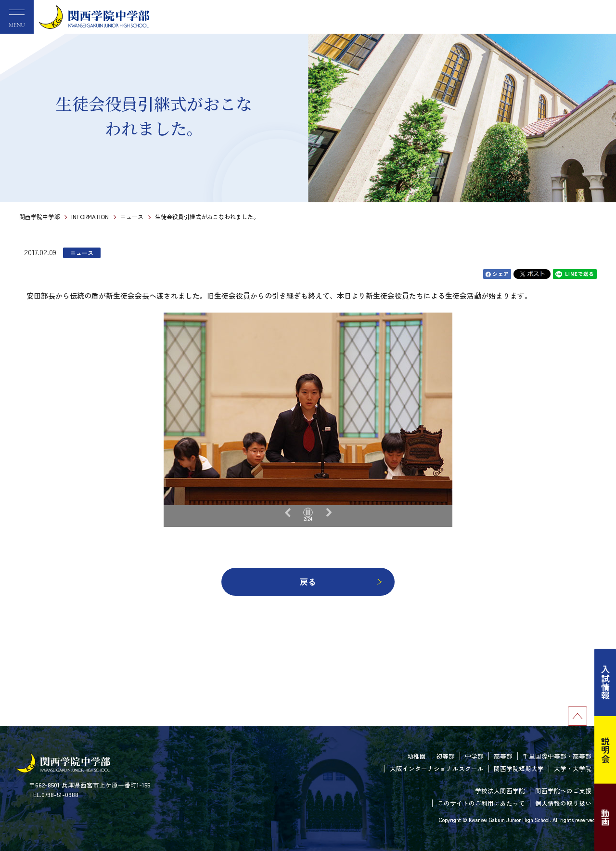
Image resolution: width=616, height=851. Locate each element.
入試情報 (605, 682)
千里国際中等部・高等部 (557, 756)
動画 (605, 817)
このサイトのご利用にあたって (481, 803)
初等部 (445, 756)
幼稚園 (417, 756)
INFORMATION (90, 216)
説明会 (605, 750)
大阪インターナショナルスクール (437, 768)
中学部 (474, 756)
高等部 (503, 756)
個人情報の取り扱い (563, 803)
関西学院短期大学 (519, 768)
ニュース (132, 216)
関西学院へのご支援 (563, 791)
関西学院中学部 (39, 216)
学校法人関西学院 (500, 791)
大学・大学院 (573, 768)
